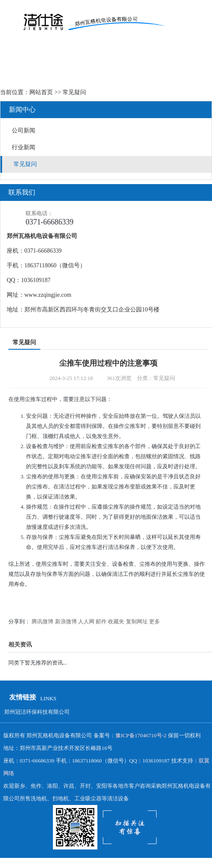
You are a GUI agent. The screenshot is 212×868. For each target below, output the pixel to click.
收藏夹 (116, 621)
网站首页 (41, 92)
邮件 (101, 621)
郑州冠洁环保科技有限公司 (37, 712)
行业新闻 (24, 147)
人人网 (86, 621)
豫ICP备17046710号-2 (141, 735)
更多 (154, 621)
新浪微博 (66, 621)
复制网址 (137, 621)
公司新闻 (24, 131)
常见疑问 (25, 164)
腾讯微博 (42, 621)
